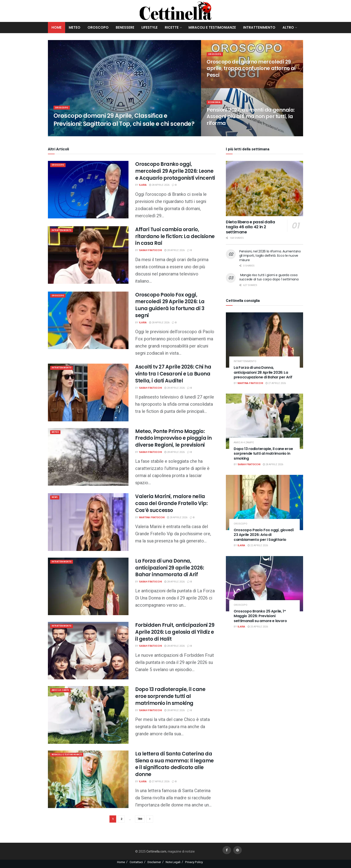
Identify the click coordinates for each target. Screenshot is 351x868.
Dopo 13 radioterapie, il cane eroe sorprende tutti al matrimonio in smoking (170, 696)
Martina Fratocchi (152, 517)
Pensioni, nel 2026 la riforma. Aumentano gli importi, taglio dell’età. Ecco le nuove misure (270, 256)
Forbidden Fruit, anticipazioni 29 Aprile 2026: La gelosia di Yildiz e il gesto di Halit (175, 632)
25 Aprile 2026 (258, 627)
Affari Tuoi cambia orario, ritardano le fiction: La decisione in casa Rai (175, 236)
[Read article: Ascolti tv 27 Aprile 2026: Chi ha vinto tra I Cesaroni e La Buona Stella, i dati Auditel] (88, 392)
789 (140, 819)
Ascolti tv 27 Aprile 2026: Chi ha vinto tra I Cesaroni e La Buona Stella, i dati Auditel (173, 374)
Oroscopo (98, 27)
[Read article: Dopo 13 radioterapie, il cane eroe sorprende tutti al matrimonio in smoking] (88, 715)
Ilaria (143, 185)
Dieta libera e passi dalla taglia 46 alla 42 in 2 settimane (250, 227)
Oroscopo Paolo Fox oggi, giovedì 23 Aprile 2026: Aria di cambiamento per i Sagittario (264, 535)
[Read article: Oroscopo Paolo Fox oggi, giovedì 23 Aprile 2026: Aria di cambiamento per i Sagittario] (264, 502)
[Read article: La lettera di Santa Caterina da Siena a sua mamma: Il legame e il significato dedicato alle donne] (88, 779)
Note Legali (173, 862)
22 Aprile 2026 (258, 545)
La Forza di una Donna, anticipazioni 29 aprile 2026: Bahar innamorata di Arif (170, 568)
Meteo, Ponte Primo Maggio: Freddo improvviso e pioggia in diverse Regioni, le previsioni (173, 438)
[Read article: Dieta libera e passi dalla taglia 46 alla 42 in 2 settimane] (264, 189)
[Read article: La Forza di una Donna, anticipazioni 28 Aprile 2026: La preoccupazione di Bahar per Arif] (264, 340)
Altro (288, 27)
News (56, 498)
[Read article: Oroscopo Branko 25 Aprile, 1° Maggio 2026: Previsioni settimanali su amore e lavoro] (264, 584)
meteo (56, 433)
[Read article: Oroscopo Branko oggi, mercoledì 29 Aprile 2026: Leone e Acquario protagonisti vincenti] (88, 190)
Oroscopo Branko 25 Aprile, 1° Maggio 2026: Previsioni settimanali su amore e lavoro (260, 616)
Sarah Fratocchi (150, 250)
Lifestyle (150, 27)
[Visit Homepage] (176, 11)
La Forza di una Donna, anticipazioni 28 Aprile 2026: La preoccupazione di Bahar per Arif (263, 372)
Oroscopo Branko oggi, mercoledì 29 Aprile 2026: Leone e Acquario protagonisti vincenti (175, 171)
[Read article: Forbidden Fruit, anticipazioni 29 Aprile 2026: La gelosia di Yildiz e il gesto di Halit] (88, 651)
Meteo (75, 27)
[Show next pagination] (150, 819)
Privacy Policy (194, 862)
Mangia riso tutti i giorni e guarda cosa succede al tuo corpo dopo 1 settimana (269, 277)
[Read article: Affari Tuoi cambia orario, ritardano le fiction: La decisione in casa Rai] (88, 255)
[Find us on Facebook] (227, 850)
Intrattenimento (259, 27)
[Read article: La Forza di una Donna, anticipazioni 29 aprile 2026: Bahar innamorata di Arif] (88, 586)
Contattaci (136, 862)
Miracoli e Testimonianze (212, 27)
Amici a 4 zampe (63, 691)
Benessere (125, 27)
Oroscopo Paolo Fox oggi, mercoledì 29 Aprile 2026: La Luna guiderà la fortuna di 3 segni (170, 305)
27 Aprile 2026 (159, 782)
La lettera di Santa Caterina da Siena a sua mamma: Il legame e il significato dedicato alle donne (174, 764)
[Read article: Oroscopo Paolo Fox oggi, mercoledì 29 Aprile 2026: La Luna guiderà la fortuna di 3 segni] (88, 320)
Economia (215, 105)
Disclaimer (154, 862)
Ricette (172, 27)
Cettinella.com (156, 852)
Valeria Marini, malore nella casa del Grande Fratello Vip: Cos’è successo (171, 503)
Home (57, 27)
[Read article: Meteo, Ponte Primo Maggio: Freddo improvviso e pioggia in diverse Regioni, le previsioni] (88, 457)
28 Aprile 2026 (159, 185)
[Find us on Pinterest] (238, 850)
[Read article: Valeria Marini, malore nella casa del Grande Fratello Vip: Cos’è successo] (88, 522)
